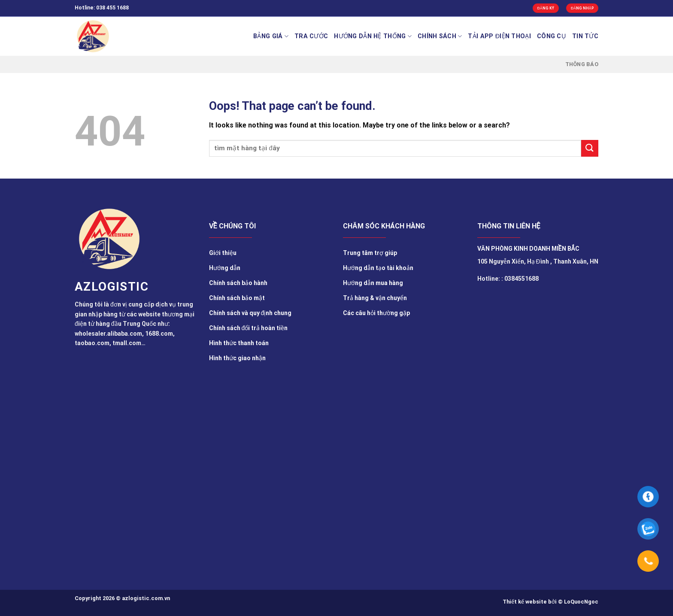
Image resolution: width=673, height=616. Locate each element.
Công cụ (552, 36)
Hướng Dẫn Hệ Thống (373, 36)
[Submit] (590, 148)
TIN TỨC (585, 36)
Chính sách (440, 36)
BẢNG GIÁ (271, 36)
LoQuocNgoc (581, 602)
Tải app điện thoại (499, 36)
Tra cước (311, 36)
